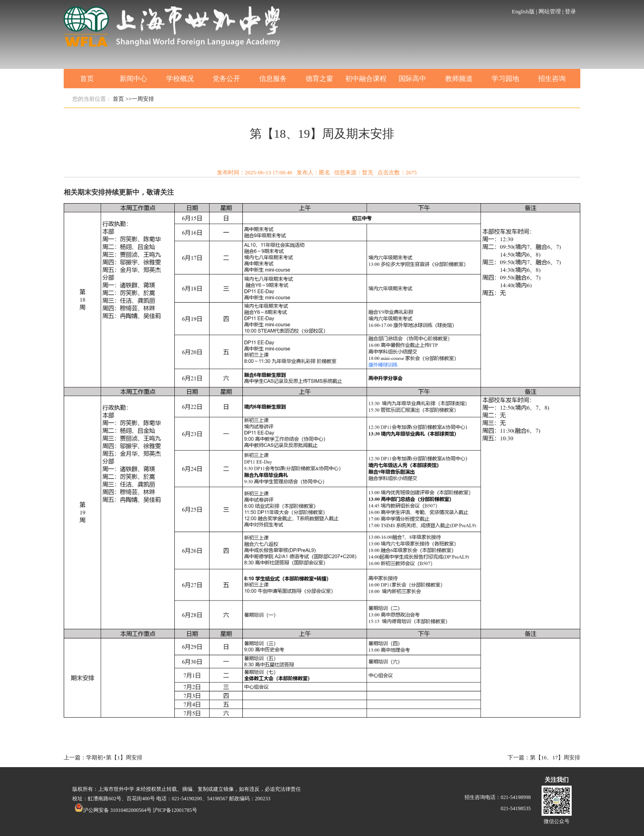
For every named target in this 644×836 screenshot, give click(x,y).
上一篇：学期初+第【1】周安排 (103, 757)
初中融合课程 (366, 79)
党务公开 (226, 79)
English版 (523, 11)
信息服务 (273, 79)
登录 (570, 11)
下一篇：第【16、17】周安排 (544, 757)
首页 (87, 79)
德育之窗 (319, 79)
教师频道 (459, 79)
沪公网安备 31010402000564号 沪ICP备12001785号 (136, 810)
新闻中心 (133, 79)
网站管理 (550, 11)
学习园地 (505, 79)
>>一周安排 (140, 99)
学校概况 (180, 79)
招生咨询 (552, 79)
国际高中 (412, 79)
